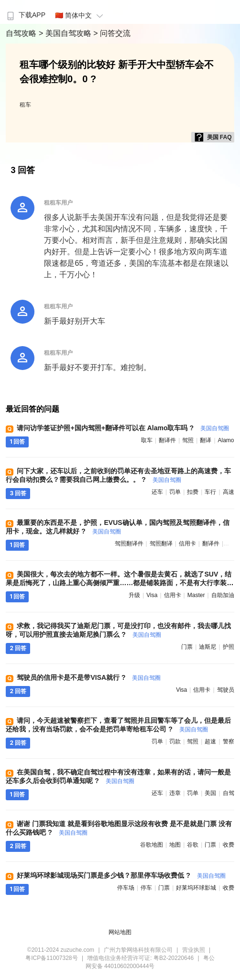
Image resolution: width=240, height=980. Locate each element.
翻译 (206, 440)
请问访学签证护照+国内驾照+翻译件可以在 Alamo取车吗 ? (123, 428)
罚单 (175, 492)
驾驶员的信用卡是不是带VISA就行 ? (89, 677)
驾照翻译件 (129, 544)
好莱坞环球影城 (196, 888)
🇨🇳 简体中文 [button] (80, 15)
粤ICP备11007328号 (51, 958)
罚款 (175, 741)
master (196, 595)
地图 (175, 845)
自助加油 (223, 595)
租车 (25, 105)
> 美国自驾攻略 (66, 33)
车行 (210, 492)
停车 (146, 888)
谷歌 (193, 845)
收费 (229, 845)
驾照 (188, 440)
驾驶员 (226, 690)
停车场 (126, 888)
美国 (210, 793)
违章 (175, 793)
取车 (147, 440)
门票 (187, 647)
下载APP (25, 15)
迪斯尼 (207, 647)
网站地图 (120, 932)
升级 (134, 595)
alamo (226, 440)
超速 (210, 741)
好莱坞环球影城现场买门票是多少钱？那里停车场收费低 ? (121, 875)
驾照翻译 (161, 544)
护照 (229, 647)
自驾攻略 (22, 33)
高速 (229, 492)
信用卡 (187, 544)
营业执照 (194, 950)
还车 (157, 492)
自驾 (229, 793)
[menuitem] (25, 12)
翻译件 (167, 440)
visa (152, 595)
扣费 (193, 492)
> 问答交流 (112, 33)
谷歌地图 (152, 845)
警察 (229, 741)
